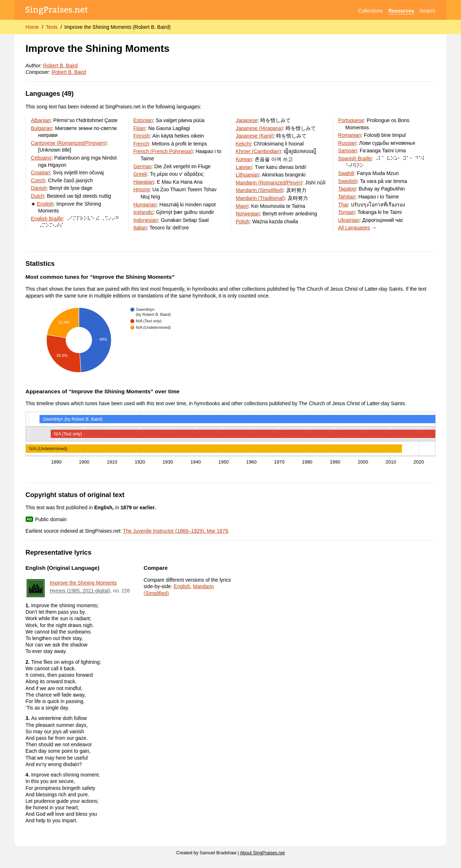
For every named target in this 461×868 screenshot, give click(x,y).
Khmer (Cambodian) (258, 151)
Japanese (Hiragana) (259, 128)
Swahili (346, 173)
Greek (140, 174)
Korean (244, 159)
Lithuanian (247, 175)
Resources (401, 11)
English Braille (47, 219)
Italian (140, 228)
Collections (371, 11)
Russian (347, 143)
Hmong (141, 189)
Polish (242, 222)
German (142, 166)
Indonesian (146, 220)
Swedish (348, 181)
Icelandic (143, 212)
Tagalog (347, 189)
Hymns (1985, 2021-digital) (80, 591)
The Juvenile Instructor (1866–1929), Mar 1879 (175, 531)
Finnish (141, 136)
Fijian (139, 128)
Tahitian (347, 197)
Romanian (350, 135)
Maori (242, 206)
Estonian (143, 120)
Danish (39, 188)
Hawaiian (144, 182)
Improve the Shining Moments (83, 583)
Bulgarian (42, 128)
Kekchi (243, 144)
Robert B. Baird (61, 66)
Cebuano (41, 158)
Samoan (348, 151)
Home (32, 27)
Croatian (41, 173)
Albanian (41, 120)
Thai (343, 205)
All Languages (354, 228)
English (45, 204)
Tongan (346, 212)
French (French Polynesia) (163, 151)
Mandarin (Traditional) (260, 198)
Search (428, 11)
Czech (38, 180)
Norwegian (248, 214)
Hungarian (145, 205)
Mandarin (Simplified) (259, 190)
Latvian (244, 167)
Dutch (38, 196)
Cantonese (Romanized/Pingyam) (69, 143)
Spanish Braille (355, 158)
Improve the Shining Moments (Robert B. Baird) (118, 27)
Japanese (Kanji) (254, 136)
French (141, 144)
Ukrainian (349, 220)
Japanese (247, 120)
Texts (52, 27)
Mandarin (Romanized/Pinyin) (269, 183)
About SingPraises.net (262, 853)
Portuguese (351, 120)
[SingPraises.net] (57, 11)
